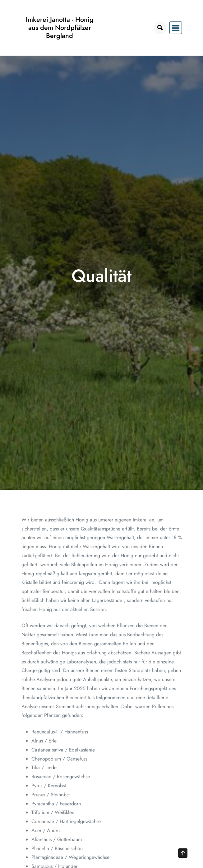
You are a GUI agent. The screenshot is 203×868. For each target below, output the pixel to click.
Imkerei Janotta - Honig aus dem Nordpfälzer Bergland (60, 28)
